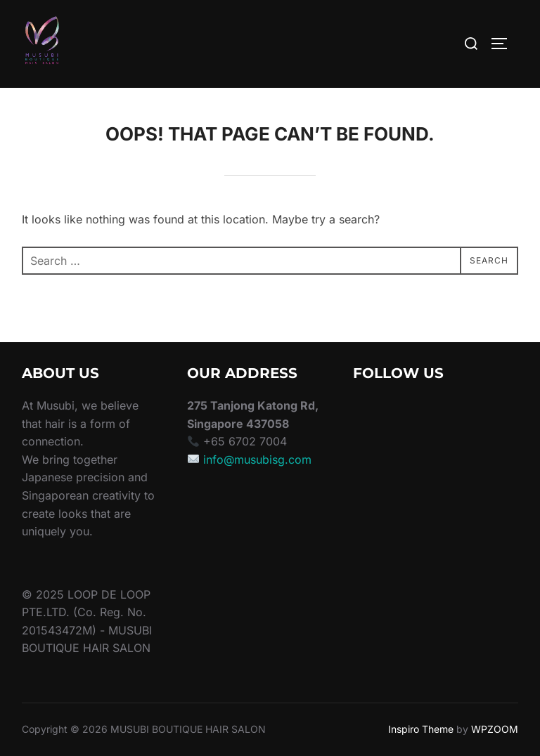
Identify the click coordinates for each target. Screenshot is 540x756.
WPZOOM (495, 729)
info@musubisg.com (257, 460)
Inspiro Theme (421, 729)
